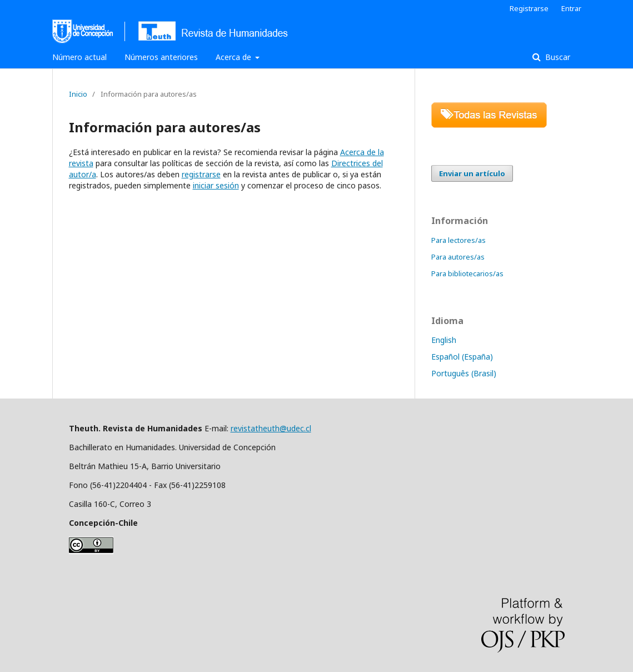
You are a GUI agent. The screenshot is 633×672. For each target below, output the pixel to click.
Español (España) (462, 357)
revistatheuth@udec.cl (271, 428)
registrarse (201, 174)
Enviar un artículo (472, 173)
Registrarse (529, 8)
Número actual (79, 57)
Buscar (557, 57)
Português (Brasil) (464, 373)
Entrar (571, 8)
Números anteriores (161, 57)
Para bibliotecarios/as (467, 273)
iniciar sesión (216, 185)
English (444, 340)
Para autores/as (458, 257)
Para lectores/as (458, 240)
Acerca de (235, 57)
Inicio (78, 94)
